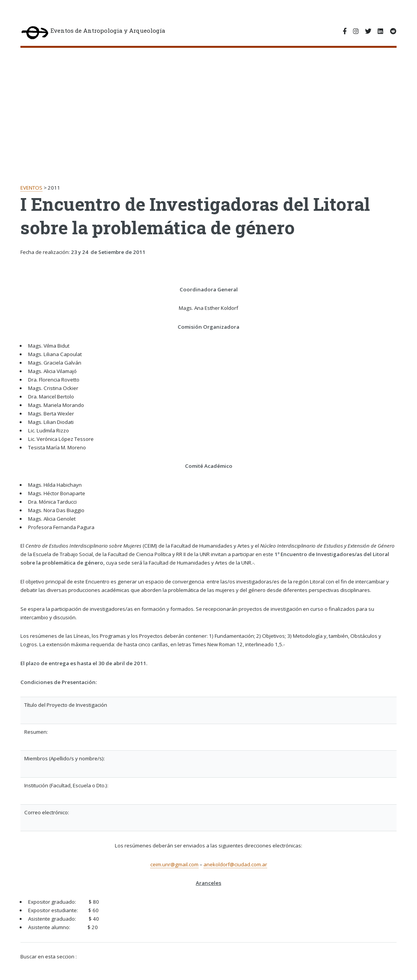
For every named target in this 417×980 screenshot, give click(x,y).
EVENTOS (31, 188)
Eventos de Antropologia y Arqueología (93, 33)
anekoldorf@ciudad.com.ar (235, 864)
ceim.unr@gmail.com (174, 864)
